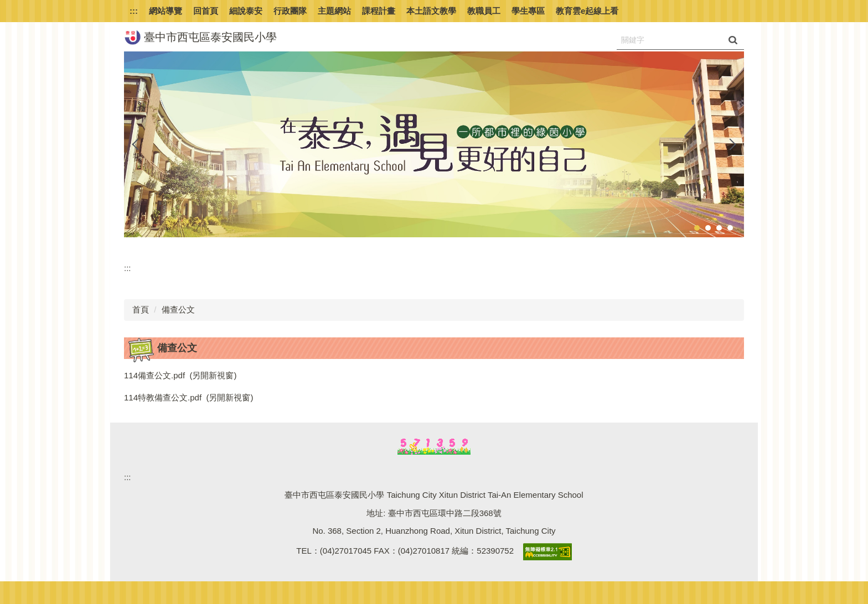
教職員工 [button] (484, 11)
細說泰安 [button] (246, 11)
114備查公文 (148, 375)
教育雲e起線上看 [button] (587, 11)
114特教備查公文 (156, 397)
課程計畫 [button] (379, 11)
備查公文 (178, 309)
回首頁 (206, 11)
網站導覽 (166, 11)
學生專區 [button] (528, 11)
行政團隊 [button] (290, 11)
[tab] (697, 228)
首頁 (141, 309)
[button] (138, 144)
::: (134, 11)
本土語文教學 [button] (431, 11)
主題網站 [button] (334, 11)
